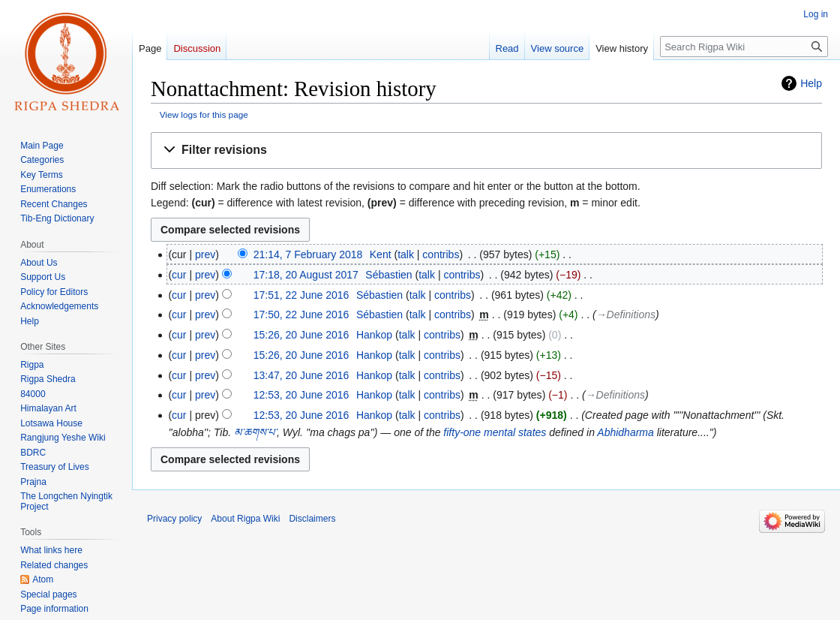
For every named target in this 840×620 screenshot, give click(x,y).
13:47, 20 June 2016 (301, 375)
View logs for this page (204, 114)
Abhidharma (625, 432)
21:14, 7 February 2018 (308, 254)
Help (811, 83)
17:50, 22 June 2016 (301, 315)
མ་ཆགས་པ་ (255, 432)
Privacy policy (174, 519)
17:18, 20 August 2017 (306, 275)
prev (205, 254)
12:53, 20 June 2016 (301, 395)
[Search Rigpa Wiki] (744, 47)
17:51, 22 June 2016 (301, 295)
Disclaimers (312, 519)
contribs (441, 254)
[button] (486, 150)
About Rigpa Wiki (245, 519)
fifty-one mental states (495, 432)
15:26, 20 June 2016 (301, 335)
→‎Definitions (626, 315)
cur (179, 275)
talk (406, 254)
